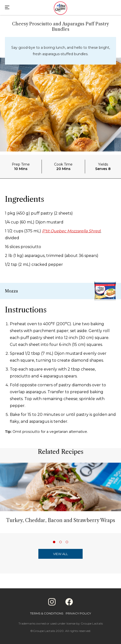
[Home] (60, 9)
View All (60, 554)
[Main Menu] (7, 8)
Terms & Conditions (47, 613)
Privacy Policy (78, 613)
